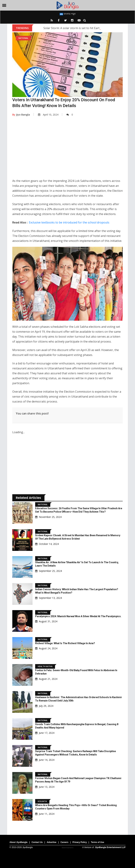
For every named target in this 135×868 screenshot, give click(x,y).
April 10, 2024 (48, 115)
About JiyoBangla (18, 842)
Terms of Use (97, 842)
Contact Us (37, 842)
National (23, 38)
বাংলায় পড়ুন (68, 14)
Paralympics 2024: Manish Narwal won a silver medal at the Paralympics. (78, 616)
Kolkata (42, 801)
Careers (64, 842)
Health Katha (45, 666)
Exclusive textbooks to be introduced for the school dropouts (69, 222)
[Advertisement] (67, 150)
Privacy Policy (80, 842)
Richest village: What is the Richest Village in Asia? (65, 643)
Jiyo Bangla (21, 115)
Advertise (52, 842)
